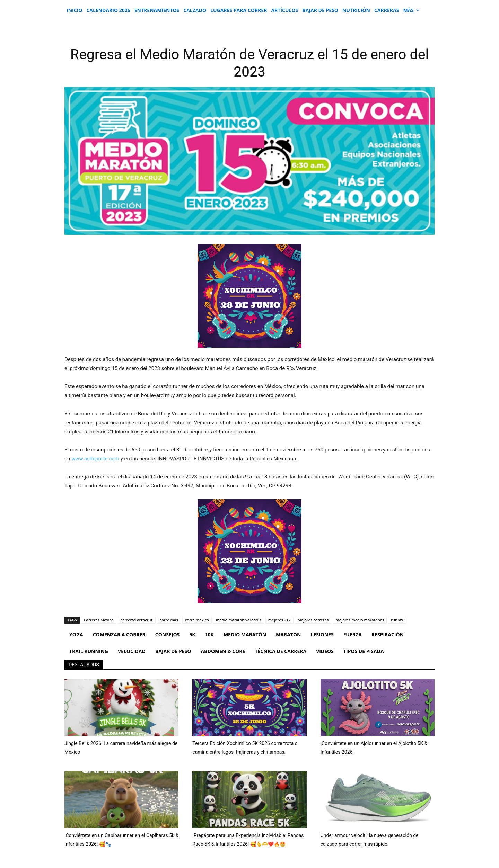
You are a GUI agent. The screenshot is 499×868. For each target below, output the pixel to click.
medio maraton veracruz (239, 620)
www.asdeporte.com (95, 459)
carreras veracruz (137, 620)
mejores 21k (279, 620)
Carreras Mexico (99, 620)
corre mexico (197, 620)
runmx (397, 620)
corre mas (169, 620)
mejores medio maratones (360, 620)
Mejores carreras (313, 620)
